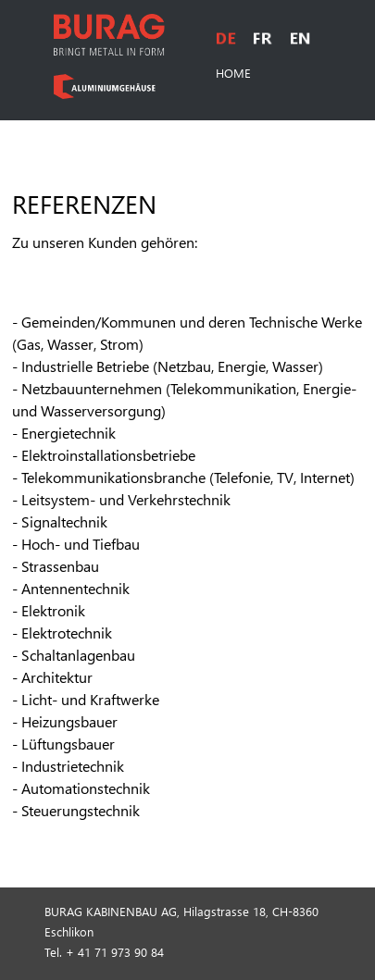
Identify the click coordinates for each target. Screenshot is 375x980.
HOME (233, 73)
